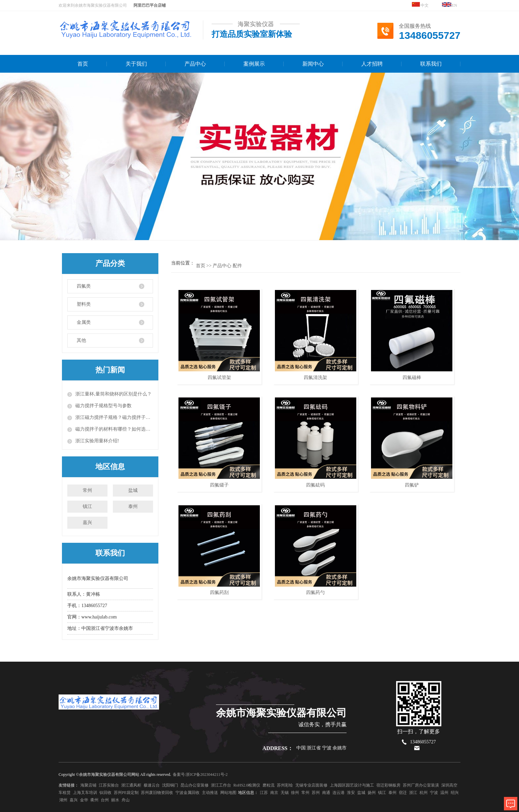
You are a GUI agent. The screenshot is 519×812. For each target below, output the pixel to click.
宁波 (434, 793)
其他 (81, 340)
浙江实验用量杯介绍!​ (97, 441)
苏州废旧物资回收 (157, 793)
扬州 (372, 793)
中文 (420, 5)
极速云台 (152, 785)
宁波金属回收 (188, 793)
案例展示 (254, 64)
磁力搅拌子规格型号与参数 (103, 406)
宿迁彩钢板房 (388, 785)
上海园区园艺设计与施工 (352, 785)
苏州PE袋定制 (126, 793)
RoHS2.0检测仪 (247, 785)
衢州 (94, 800)
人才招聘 (372, 64)
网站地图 (228, 793)
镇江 (87, 506)
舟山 (126, 800)
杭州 (424, 793)
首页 (83, 64)
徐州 (295, 793)
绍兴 (455, 793)
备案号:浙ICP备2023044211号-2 (200, 774)
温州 (444, 793)
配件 (237, 266)
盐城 (133, 490)
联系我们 (431, 64)
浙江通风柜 (131, 785)
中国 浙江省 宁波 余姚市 (322, 748)
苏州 (316, 793)
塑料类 (84, 304)
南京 (274, 793)
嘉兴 (87, 523)
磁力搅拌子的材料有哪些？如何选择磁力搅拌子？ (114, 429)
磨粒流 (269, 785)
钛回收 (105, 793)
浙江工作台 (221, 785)
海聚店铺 (88, 785)
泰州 (133, 506)
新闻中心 (313, 64)
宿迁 (403, 793)
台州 (105, 800)
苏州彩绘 (285, 785)
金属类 (84, 322)
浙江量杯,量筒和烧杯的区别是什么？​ (114, 394)
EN (450, 5)
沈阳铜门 (170, 785)
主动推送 (210, 793)
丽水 (115, 800)
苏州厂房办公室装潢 (421, 785)
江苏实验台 (109, 785)
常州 (87, 490)
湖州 (63, 800)
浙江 (413, 793)
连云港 (339, 793)
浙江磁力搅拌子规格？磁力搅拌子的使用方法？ (114, 417)
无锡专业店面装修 (311, 785)
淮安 (351, 793)
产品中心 (195, 64)
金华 (84, 800)
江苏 (264, 793)
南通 (326, 793)
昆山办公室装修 (195, 785)
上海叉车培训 (85, 793)
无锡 (285, 793)
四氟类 (84, 286)
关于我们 (136, 64)
